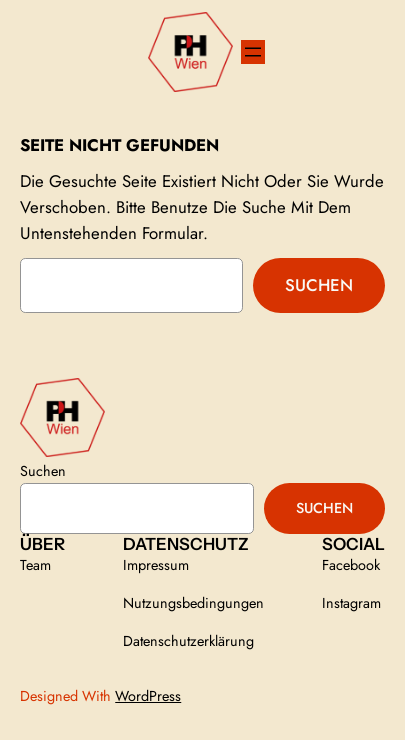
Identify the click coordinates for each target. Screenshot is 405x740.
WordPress (148, 696)
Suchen (319, 285)
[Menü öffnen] (253, 52)
